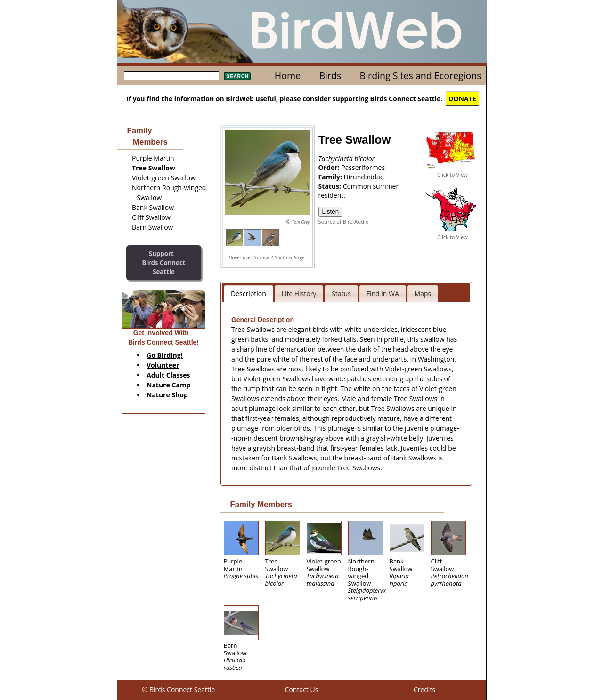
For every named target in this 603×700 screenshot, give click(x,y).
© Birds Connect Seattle (179, 689)
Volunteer (163, 365)
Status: (331, 186)
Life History (299, 294)
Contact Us (302, 689)
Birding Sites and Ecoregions (421, 76)
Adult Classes (168, 375)
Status (341, 294)
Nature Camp (168, 385)
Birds (330, 76)
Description (249, 294)
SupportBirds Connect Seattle (163, 262)
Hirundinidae (364, 177)
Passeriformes (363, 167)
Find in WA (383, 294)
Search (237, 76)
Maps (423, 294)
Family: (331, 177)
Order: (330, 167)
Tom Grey (301, 222)
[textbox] (171, 76)
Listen (331, 212)
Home (288, 76)
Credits (424, 689)
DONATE (462, 99)
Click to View (452, 174)
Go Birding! (165, 355)
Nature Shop (167, 395)
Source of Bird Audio (344, 221)
